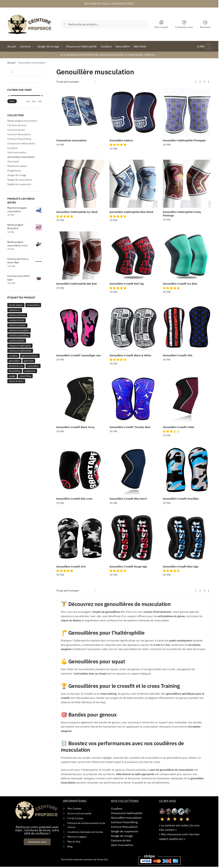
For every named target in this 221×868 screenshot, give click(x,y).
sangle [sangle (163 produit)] (12, 376)
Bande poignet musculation (22, 121)
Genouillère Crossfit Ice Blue (180, 284)
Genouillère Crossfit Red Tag (127, 284)
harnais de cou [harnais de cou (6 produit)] (16, 366)
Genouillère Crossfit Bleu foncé (128, 499)
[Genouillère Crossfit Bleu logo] (187, 538)
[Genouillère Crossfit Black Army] (80, 399)
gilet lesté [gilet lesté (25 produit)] (29, 361)
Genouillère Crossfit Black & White (130, 355)
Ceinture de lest (16, 130)
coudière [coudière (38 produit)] (13, 356)
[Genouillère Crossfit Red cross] (80, 470)
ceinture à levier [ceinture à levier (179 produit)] (17, 341)
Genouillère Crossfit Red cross (74, 499)
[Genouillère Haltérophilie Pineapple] (187, 112)
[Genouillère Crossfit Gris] (80, 538)
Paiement (205, 24)
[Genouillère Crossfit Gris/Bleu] (187, 470)
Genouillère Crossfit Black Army (75, 427)
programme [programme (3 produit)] (30, 371)
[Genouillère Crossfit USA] (187, 327)
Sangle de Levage (17, 175)
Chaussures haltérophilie (21, 143)
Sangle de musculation (20, 180)
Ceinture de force (17, 125)
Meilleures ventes (17, 166)
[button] (118, 145)
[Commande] (77, 82)
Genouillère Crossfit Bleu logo (181, 567)
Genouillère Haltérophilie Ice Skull (77, 212)
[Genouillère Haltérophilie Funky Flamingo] (187, 184)
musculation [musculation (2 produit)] (33, 366)
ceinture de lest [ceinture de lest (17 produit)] (17, 320)
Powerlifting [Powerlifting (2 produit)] (15, 371)
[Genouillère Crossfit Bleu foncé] (134, 470)
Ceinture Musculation (19, 134)
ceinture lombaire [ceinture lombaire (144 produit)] (17, 325)
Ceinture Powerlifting (19, 139)
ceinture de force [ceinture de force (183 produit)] (17, 315)
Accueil (11, 63)
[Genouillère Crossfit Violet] (187, 399)
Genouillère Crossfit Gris (71, 567)
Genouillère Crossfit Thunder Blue (130, 427)
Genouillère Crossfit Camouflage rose (78, 355)
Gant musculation (17, 152)
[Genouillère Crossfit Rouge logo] (134, 538)
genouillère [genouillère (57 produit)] (14, 361)
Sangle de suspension (19, 184)
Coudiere (12, 148)
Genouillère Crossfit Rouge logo (128, 567)
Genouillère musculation (21, 157)
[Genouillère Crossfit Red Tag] (134, 255)
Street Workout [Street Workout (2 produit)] (16, 381)
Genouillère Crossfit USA (178, 355)
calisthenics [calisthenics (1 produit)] (15, 310)
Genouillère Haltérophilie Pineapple (184, 140)
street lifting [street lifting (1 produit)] (25, 376)
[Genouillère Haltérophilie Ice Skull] (80, 184)
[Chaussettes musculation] (80, 112)
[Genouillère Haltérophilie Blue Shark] (134, 184)
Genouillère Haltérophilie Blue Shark (131, 212)
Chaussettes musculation (71, 140)
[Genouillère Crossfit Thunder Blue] (134, 399)
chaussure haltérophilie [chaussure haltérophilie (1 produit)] (20, 351)
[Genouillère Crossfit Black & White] (134, 327)
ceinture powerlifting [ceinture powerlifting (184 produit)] (19, 335)
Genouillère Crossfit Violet (179, 427)
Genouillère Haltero (121, 140)
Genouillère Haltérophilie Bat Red (76, 284)
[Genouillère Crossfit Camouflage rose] (80, 327)
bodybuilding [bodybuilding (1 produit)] (33, 305)
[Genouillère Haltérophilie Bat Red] (80, 255)
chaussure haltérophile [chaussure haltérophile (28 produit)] (20, 346)
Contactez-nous (184, 24)
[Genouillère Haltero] (134, 112)
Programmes (14, 171)
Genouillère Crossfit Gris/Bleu (181, 499)
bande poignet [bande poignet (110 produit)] (16, 305)
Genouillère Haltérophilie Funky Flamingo (182, 214)
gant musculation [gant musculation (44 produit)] (30, 356)
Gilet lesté (13, 161)
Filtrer (12, 101)
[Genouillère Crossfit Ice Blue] (187, 255)
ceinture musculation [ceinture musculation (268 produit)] (19, 330)
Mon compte (161, 24)
